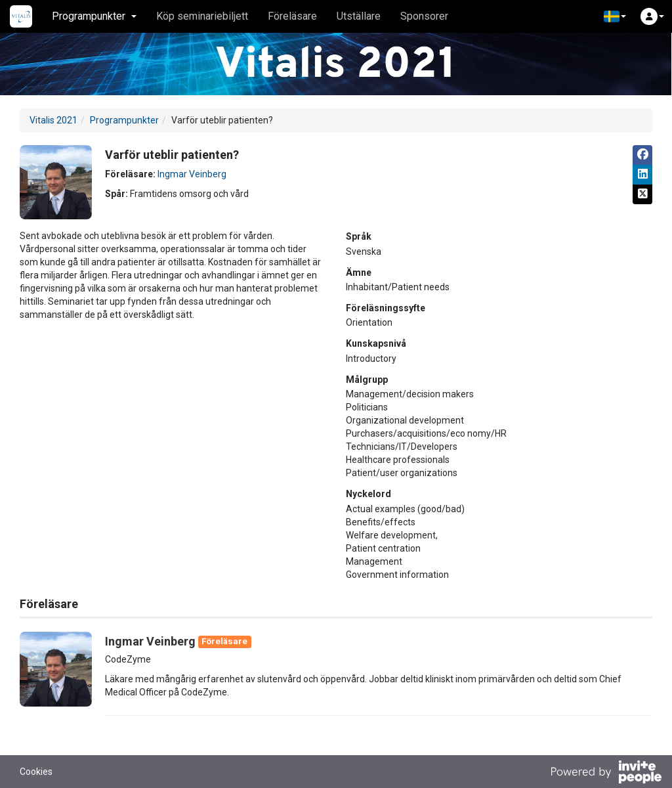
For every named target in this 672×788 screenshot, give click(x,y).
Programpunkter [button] (94, 16)
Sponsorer (424, 16)
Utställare (359, 16)
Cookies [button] (36, 772)
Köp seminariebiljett (202, 16)
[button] (615, 16)
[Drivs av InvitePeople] (606, 774)
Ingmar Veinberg (192, 174)
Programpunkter (124, 120)
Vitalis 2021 (53, 120)
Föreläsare (292, 16)
